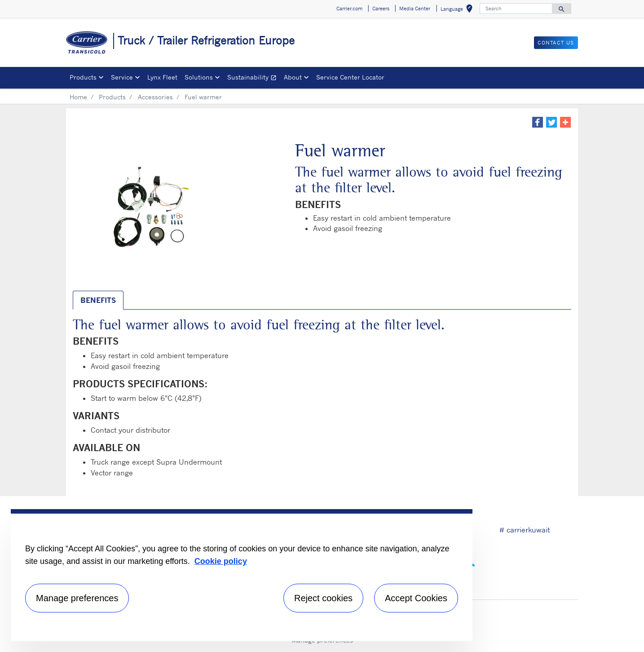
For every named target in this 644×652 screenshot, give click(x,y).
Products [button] (83, 77)
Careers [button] (381, 9)
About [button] (293, 77)
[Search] (516, 9)
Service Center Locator (350, 77)
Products (112, 97)
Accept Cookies (416, 598)
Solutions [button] (199, 77)
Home (78, 97)
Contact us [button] (556, 43)
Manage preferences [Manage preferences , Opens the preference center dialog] (77, 598)
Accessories (155, 97)
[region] (242, 575)
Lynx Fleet (162, 77)
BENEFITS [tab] (98, 300)
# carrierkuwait (525, 530)
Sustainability (254, 78)
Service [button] (122, 77)
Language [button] (458, 10)
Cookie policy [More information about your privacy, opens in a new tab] (221, 561)
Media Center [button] (415, 9)
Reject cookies (323, 598)
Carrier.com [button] (349, 9)
